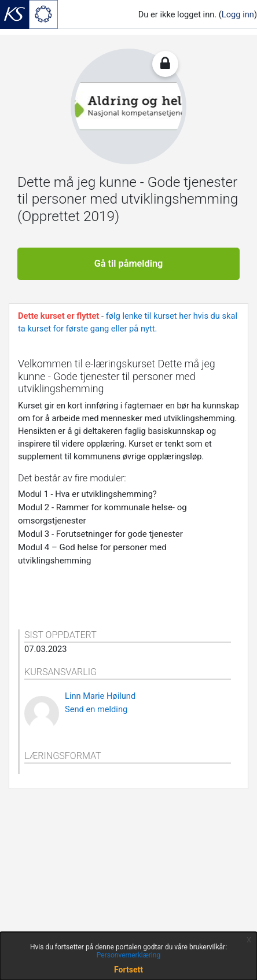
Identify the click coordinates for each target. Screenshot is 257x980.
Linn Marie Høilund (100, 696)
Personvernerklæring (128, 955)
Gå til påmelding (129, 264)
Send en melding (96, 709)
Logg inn (238, 14)
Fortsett (128, 970)
